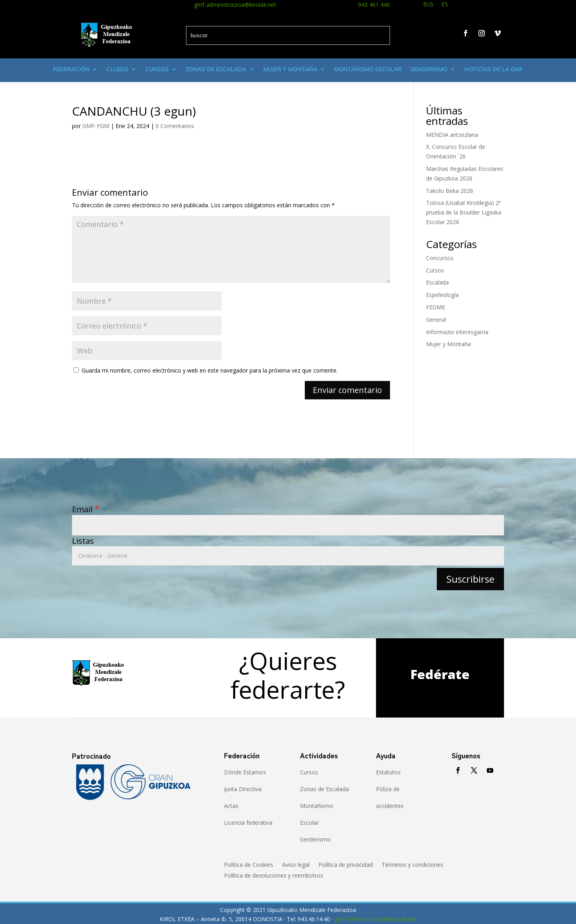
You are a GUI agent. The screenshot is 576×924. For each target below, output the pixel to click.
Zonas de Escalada (216, 69)
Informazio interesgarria (457, 332)
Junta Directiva (243, 789)
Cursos (157, 69)
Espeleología (442, 295)
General (436, 320)
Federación (71, 69)
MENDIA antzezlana (452, 135)
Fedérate (440, 674)
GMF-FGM (96, 126)
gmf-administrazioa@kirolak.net (235, 5)
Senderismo (429, 69)
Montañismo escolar (368, 69)
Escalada (437, 282)
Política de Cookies (249, 865)
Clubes (117, 69)
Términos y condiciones (412, 865)
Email (86, 509)
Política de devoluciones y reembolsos (274, 876)
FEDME (436, 307)
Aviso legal (296, 865)
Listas (83, 541)
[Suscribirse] (470, 579)
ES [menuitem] (445, 4)
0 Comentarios (175, 126)
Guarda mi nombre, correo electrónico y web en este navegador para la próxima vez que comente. (210, 370)
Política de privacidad (346, 865)
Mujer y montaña (290, 69)
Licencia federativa (248, 823)
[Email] (288, 525)
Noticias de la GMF (494, 69)
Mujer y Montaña (448, 344)
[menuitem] (428, 5)
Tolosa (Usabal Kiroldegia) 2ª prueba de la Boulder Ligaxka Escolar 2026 (464, 212)
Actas (231, 806)
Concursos (440, 258)
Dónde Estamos (245, 772)
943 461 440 (374, 5)
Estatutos (388, 772)
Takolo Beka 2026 (450, 191)
